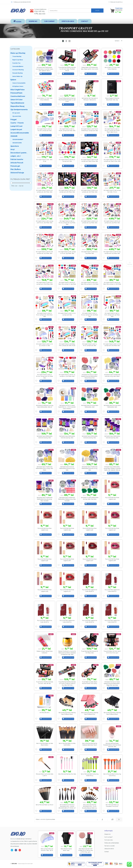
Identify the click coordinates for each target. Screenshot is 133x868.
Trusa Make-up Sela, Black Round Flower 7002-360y (90, 683)
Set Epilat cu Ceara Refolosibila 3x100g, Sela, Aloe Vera (90, 498)
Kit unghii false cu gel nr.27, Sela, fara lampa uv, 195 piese (67, 283)
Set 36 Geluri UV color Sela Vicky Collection (45, 99)
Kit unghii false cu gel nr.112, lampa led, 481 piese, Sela (90, 191)
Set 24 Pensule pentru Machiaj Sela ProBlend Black (112, 713)
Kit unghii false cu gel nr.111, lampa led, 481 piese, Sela (67, 191)
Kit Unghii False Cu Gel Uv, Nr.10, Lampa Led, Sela (90, 345)
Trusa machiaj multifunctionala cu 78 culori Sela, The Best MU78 (67, 69)
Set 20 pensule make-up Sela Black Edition (45, 744)
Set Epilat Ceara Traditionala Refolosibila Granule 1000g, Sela (90, 468)
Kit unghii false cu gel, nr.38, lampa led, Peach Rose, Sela (112, 160)
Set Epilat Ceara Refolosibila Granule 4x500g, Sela (90, 437)
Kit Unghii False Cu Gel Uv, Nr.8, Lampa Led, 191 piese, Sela (112, 315)
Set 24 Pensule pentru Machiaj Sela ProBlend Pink (90, 713)
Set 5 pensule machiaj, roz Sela (67, 774)
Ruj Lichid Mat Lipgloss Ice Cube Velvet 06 (112, 621)
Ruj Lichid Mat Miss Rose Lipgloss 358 (45, 560)
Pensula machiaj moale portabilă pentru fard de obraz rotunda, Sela (112, 745)
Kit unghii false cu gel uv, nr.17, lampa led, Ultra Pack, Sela (45, 315)
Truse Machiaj (17, 56)
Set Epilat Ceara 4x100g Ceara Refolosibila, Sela (90, 406)
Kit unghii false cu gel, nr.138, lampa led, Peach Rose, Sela (90, 160)
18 (112, 819)
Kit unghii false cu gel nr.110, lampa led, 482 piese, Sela (45, 191)
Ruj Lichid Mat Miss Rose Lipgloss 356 (90, 529)
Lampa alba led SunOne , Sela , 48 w (67, 850)
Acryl (13, 149)
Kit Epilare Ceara (18, 86)
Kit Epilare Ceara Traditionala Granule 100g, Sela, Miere (112, 375)
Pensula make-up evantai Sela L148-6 (45, 775)
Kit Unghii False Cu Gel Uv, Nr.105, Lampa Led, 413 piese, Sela (67, 223)
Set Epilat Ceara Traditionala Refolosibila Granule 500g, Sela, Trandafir (45, 499)
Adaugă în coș (47, 74)
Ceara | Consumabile (19, 83)
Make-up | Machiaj (18, 53)
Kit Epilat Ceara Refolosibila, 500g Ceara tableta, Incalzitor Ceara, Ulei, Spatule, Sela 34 (112, 468)
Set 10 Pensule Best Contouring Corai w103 (112, 775)
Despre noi (33, 21)
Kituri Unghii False (18, 90)
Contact (85, 21)
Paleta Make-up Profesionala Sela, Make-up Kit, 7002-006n (90, 68)
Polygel (14, 119)
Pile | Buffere (16, 169)
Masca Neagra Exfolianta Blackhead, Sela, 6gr (112, 99)
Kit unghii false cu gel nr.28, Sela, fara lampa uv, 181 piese (90, 283)
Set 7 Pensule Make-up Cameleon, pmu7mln (112, 806)
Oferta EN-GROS (68, 21)
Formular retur (109, 840)
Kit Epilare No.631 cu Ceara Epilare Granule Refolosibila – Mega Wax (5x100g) (112, 683)
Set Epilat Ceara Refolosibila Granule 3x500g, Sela (67, 437)
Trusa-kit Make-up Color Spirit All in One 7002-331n (112, 652)
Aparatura (15, 146)
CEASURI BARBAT (18, 139)
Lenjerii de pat (16, 129)
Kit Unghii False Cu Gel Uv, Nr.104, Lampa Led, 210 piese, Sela (45, 376)
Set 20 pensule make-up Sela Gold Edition (67, 744)
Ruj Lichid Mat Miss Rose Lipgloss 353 (112, 498)
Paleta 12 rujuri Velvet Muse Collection (45, 652)
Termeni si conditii (110, 846)
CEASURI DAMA (17, 143)
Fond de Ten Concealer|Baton (18, 65)
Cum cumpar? (49, 21)
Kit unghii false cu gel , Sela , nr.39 (45, 160)
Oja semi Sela (17, 116)
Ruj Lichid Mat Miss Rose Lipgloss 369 (45, 590)
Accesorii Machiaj (18, 70)
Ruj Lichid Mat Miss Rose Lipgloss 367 (90, 560)
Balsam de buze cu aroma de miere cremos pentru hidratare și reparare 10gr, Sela (67, 653)
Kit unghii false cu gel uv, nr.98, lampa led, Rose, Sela (67, 130)
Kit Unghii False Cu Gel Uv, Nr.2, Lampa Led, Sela (67, 314)
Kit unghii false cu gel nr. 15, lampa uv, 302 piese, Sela (67, 375)
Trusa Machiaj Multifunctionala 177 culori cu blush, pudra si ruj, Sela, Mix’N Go (67, 683)
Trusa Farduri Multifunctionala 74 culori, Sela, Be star (45, 683)
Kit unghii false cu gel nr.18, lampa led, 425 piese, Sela (112, 222)
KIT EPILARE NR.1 (45, 713)
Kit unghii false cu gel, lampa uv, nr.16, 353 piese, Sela (67, 253)
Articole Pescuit (17, 163)
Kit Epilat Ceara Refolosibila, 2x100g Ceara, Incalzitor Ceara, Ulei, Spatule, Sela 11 (45, 69)
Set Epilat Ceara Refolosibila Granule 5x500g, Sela (112, 437)
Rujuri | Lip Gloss (18, 60)
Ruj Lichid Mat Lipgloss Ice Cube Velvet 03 (45, 621)
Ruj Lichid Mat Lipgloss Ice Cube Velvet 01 (90, 590)
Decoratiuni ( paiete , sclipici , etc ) (19, 154)
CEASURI (14, 136)
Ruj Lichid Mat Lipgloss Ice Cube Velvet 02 (112, 590)
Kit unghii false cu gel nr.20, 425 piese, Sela (90, 253)
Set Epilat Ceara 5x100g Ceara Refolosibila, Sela (112, 406)
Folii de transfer (17, 159)
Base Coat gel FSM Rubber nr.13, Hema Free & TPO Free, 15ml (47, 850)
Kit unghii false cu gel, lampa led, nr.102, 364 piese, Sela (45, 222)
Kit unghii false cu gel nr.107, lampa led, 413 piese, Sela (90, 222)
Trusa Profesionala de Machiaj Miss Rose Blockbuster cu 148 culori (67, 100)
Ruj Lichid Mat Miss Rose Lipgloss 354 (45, 529)
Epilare (13, 80)
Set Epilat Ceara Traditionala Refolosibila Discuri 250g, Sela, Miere (45, 468)
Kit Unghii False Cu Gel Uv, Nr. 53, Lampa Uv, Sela (45, 345)
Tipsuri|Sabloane (17, 103)
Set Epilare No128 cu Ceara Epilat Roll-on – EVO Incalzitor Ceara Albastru (67, 407)
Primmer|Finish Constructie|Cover (18, 95)
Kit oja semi (16, 113)
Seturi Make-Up (17, 76)
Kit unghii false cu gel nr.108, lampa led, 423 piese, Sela (45, 253)
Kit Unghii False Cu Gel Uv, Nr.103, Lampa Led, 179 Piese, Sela (90, 315)
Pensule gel (15, 166)
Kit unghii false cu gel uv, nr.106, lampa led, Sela (45, 130)
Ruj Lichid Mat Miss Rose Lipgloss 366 (67, 560)
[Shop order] (118, 41)
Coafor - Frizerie (17, 123)
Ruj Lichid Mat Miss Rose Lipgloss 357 (112, 529)
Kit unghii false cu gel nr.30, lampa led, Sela (67, 160)
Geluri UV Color (17, 100)
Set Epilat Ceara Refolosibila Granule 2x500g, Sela (45, 437)
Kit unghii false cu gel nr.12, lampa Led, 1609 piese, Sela (45, 283)
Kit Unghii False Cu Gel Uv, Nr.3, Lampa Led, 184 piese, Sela (112, 345)
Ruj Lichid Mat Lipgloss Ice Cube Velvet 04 (67, 621)
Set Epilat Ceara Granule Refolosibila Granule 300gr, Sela (67, 468)
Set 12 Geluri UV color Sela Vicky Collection (112, 68)
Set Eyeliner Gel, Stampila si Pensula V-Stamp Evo (90, 99)
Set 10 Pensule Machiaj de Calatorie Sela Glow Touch (90, 744)
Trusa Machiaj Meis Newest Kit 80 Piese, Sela (90, 652)
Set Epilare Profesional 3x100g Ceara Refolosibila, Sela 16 (45, 406)
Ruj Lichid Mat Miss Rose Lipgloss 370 (67, 590)
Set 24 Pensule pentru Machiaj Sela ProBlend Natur (67, 713)
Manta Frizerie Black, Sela (87, 850)
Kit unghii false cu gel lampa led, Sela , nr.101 (112, 191)
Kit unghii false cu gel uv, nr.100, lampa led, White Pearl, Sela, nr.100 (112, 131)
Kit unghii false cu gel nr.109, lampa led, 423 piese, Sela (112, 253)
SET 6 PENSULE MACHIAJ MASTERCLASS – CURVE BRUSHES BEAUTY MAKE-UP (67, 806)
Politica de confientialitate (112, 843)
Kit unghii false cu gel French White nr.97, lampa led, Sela (90, 130)
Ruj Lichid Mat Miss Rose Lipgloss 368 (112, 560)
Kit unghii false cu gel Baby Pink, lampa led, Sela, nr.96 (67, 345)
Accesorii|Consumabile (20, 133)
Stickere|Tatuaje (17, 173)
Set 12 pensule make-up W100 (45, 805)
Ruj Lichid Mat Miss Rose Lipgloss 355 (67, 529)
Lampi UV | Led (16, 126)
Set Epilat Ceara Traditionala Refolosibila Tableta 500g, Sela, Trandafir (67, 499)
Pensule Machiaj (18, 73)
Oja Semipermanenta (19, 110)
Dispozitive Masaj (17, 106)
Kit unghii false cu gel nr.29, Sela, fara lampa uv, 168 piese (112, 283)
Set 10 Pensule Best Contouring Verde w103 (90, 775)
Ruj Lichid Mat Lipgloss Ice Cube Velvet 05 (90, 621)
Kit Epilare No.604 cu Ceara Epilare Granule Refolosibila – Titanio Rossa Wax (90, 376)
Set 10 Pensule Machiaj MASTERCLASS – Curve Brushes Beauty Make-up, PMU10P (90, 807)
